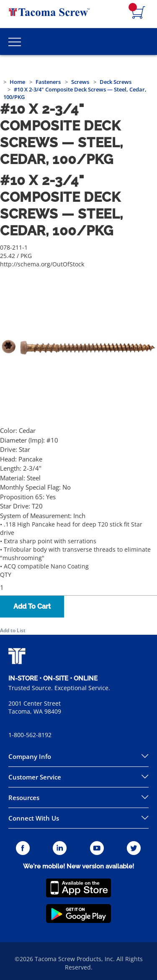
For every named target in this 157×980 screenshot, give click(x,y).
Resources (24, 798)
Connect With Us (34, 818)
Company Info (30, 756)
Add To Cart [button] (32, 606)
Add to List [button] (13, 630)
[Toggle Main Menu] (15, 42)
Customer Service (35, 777)
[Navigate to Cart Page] (139, 13)
